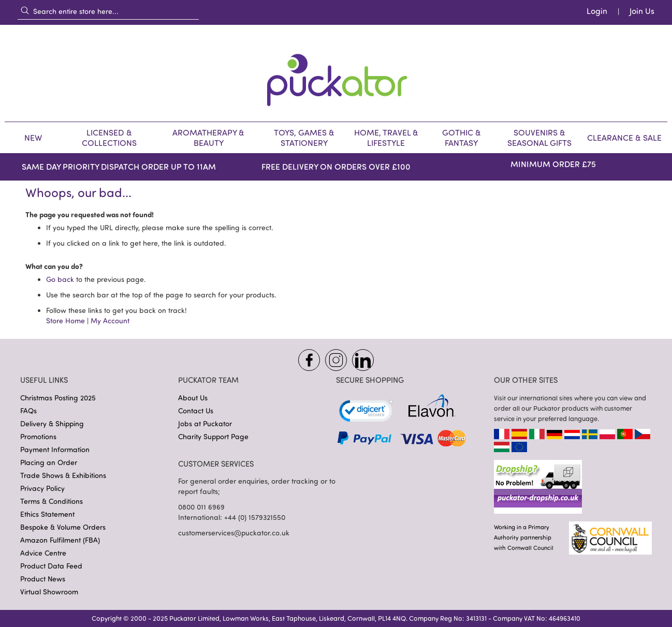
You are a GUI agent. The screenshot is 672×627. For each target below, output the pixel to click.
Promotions (38, 436)
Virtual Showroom (49, 592)
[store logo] (336, 73)
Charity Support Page (213, 436)
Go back (60, 279)
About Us (193, 398)
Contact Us (196, 410)
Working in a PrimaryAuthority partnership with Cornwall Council (524, 537)
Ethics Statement (47, 514)
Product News (43, 579)
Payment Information (55, 449)
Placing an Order (49, 462)
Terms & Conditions (52, 501)
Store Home (65, 320)
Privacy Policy (42, 488)
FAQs (28, 410)
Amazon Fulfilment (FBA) (60, 540)
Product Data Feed (51, 566)
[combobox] (108, 11)
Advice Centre (43, 553)
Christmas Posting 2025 (58, 398)
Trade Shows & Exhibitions (63, 475)
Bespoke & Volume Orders (63, 527)
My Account (110, 320)
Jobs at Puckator (205, 423)
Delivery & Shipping (52, 423)
